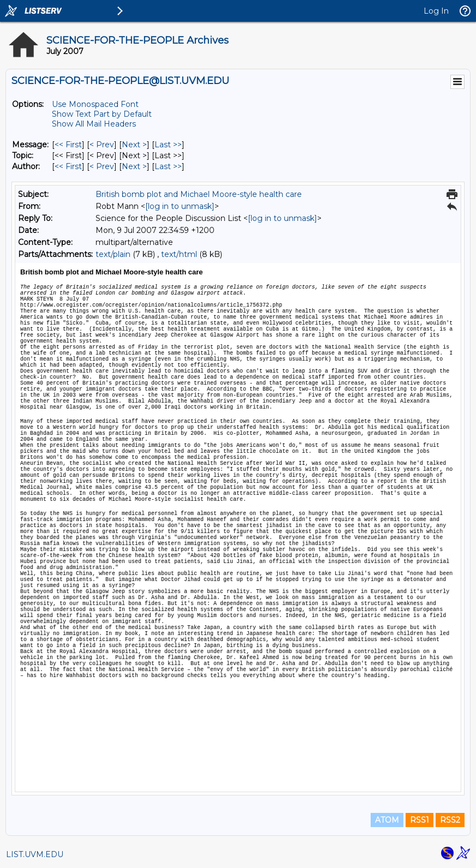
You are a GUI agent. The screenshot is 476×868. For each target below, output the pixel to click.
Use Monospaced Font (95, 104)
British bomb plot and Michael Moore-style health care (199, 194)
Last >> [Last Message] (168, 145)
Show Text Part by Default (102, 114)
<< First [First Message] (68, 145)
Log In (436, 11)
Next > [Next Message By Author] (134, 166)
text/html (179, 254)
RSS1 (420, 820)
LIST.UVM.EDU (35, 854)
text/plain (113, 254)
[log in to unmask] (180, 206)
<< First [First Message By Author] (68, 166)
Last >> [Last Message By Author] (168, 166)
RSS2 (450, 820)
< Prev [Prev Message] (102, 145)
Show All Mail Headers (94, 124)
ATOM (387, 820)
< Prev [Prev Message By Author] (102, 166)
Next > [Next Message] (134, 145)
